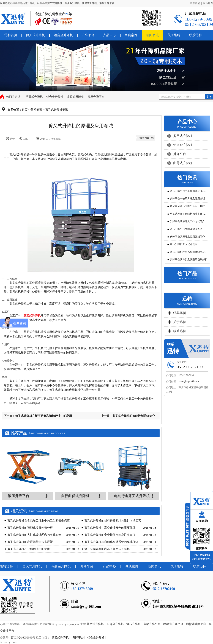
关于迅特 (174, 35)
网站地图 (208, 3)
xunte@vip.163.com (189, 381)
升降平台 (88, 35)
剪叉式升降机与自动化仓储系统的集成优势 (111, 542)
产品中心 (110, 35)
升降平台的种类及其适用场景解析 (189, 260)
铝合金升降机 (63, 35)
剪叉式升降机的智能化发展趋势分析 (30, 528)
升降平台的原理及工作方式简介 (187, 221)
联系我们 (195, 3)
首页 (25, 110)
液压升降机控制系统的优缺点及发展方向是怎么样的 (189, 253)
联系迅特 (195, 35)
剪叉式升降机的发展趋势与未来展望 (30, 542)
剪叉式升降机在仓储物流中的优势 (29, 549)
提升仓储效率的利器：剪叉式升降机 (107, 549)
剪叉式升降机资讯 (57, 110)
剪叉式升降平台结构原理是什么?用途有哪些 (188, 215)
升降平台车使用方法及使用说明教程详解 (189, 200)
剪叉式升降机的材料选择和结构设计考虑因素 (113, 521)
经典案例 (131, 35)
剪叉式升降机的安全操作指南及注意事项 (110, 535)
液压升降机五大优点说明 (184, 244)
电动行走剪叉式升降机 (132, 496)
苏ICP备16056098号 (23, 638)
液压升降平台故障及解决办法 (186, 229)
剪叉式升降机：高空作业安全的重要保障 (110, 528)
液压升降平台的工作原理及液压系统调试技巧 (189, 192)
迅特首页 (11, 35)
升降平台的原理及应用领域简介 (187, 237)
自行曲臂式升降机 (75, 496)
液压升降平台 (96, 97)
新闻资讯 (152, 35)
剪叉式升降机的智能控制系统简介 (134, 416)
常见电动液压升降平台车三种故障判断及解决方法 (189, 207)
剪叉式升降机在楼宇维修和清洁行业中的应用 (43, 416)
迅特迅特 (6, 566)
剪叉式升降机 (35, 35)
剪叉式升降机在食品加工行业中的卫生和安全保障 (39, 521)
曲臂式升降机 (75, 97)
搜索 (209, 97)
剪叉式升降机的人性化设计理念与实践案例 (34, 535)
